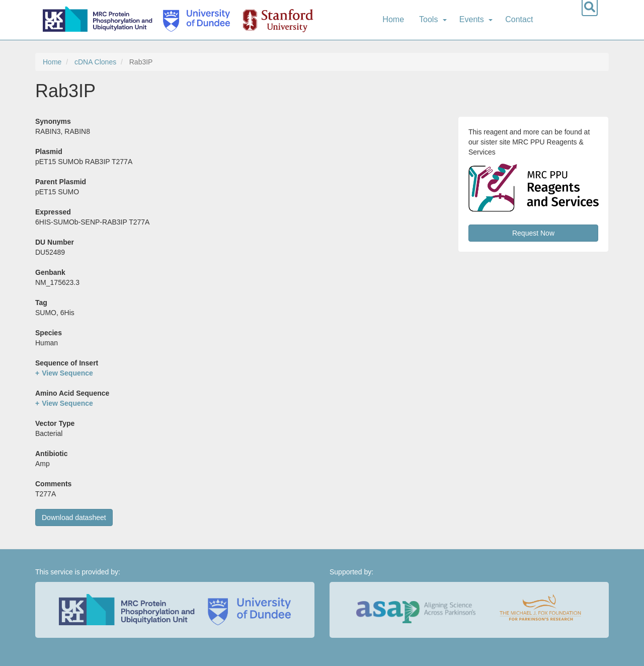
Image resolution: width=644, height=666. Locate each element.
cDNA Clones (95, 62)
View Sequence (67, 373)
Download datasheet (74, 517)
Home (393, 19)
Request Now (533, 233)
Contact (519, 19)
